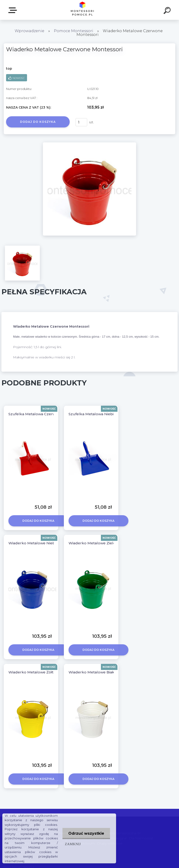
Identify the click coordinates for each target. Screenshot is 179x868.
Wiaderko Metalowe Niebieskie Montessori (47, 543)
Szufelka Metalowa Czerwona (35, 414)
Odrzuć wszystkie (86, 833)
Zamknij (73, 844)
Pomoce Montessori (74, 31)
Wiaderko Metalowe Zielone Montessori (105, 543)
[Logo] (83, 10)
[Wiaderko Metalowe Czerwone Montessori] (89, 144)
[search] (168, 11)
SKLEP (14, 10)
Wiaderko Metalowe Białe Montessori (103, 672)
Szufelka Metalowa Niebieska (95, 414)
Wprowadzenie (29, 31)
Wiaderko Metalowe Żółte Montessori (43, 672)
